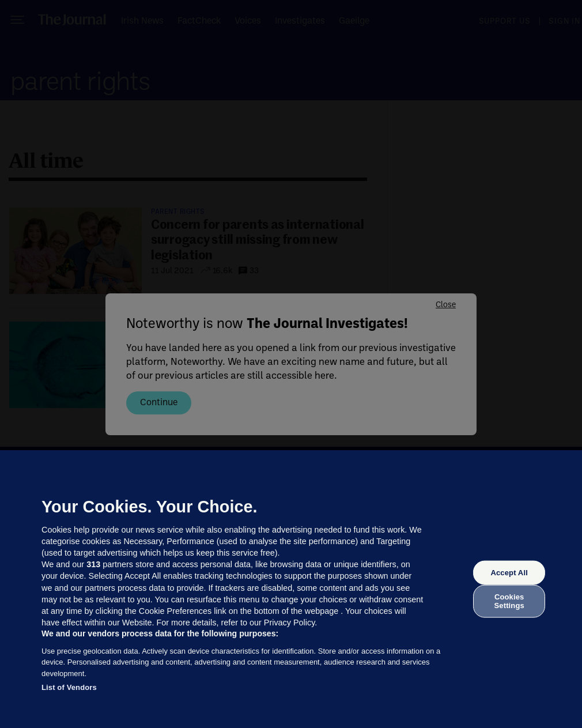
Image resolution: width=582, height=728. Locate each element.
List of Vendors (69, 687)
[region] (291, 589)
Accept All (509, 573)
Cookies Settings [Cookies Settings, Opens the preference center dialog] (509, 601)
